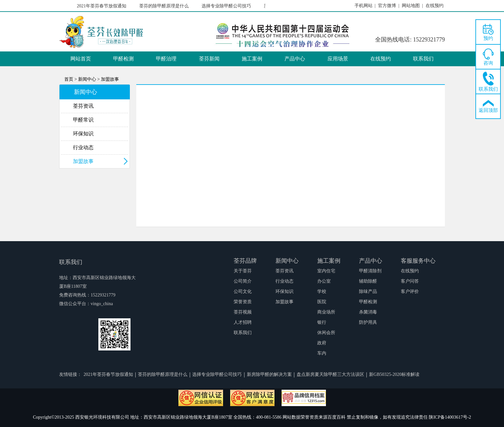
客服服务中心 (418, 261)
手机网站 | (365, 6)
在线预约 (381, 59)
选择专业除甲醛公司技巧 (227, 6)
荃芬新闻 (209, 59)
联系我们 (423, 59)
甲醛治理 (166, 59)
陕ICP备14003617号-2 (450, 417)
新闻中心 (287, 261)
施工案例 (252, 59)
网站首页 (81, 59)
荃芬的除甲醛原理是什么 (165, 6)
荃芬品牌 (245, 261)
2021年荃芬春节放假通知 (103, 6)
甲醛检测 (123, 59)
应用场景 (338, 59)
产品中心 (295, 59)
